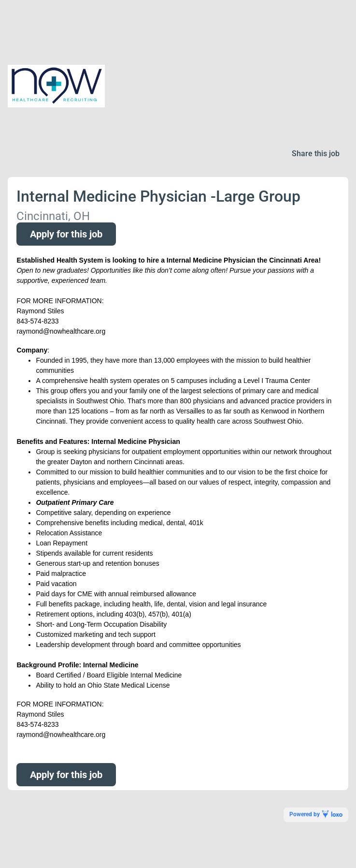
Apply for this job (66, 234)
